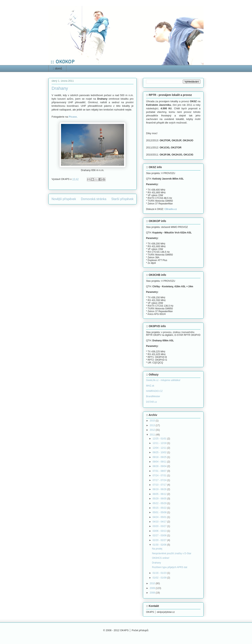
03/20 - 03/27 (160, 526)
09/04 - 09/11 (160, 462)
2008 (153, 593)
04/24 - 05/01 (160, 517)
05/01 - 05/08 (160, 512)
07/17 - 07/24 (160, 480)
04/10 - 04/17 (160, 522)
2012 (153, 430)
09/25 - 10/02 (160, 452)
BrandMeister (153, 396)
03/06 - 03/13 (160, 531)
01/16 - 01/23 (160, 573)
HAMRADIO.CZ (154, 391)
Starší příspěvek (122, 199)
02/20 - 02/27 (160, 540)
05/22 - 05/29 (160, 503)
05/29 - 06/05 (160, 499)
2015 (153, 421)
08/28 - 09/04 (160, 466)
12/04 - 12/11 (160, 448)
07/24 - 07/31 (160, 476)
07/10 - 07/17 (160, 485)
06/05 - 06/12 (160, 494)
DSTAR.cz (151, 402)
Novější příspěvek (64, 199)
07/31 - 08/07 (160, 471)
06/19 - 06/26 (160, 489)
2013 (153, 425)
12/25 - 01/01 (160, 439)
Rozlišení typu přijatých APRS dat (170, 567)
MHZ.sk (150, 386)
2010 (153, 583)
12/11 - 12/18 (160, 443)
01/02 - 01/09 (160, 578)
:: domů (57, 68)
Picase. (73, 117)
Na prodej (157, 549)
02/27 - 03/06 (160, 535)
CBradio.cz (171, 209)
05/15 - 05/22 (160, 508)
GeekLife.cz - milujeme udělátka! (163, 380)
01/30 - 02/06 (160, 545)
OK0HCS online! (161, 558)
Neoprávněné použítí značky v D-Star (172, 553)
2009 (153, 588)
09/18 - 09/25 (160, 457)
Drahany (156, 563)
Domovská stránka (94, 199)
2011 (153, 435)
